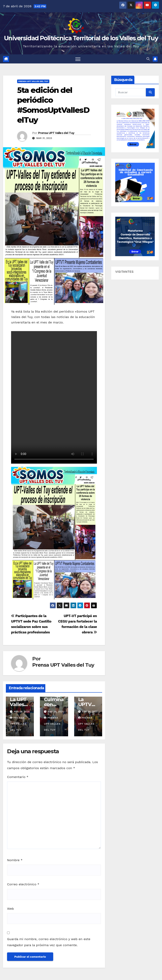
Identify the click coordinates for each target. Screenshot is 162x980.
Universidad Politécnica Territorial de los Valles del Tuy (81, 38)
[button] (148, 59)
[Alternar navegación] (78, 59)
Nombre (15, 860)
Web (10, 909)
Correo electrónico (23, 884)
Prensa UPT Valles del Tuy (33, 81)
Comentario (18, 777)
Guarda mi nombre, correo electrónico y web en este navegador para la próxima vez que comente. (49, 942)
